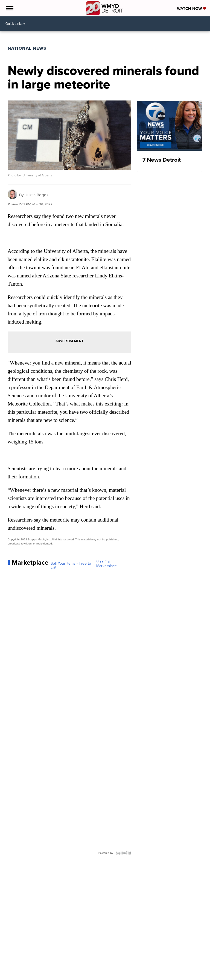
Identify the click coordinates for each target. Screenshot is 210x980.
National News (27, 48)
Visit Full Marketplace (107, 564)
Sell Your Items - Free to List (71, 566)
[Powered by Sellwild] (123, 853)
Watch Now (191, 8)
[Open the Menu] (9, 8)
